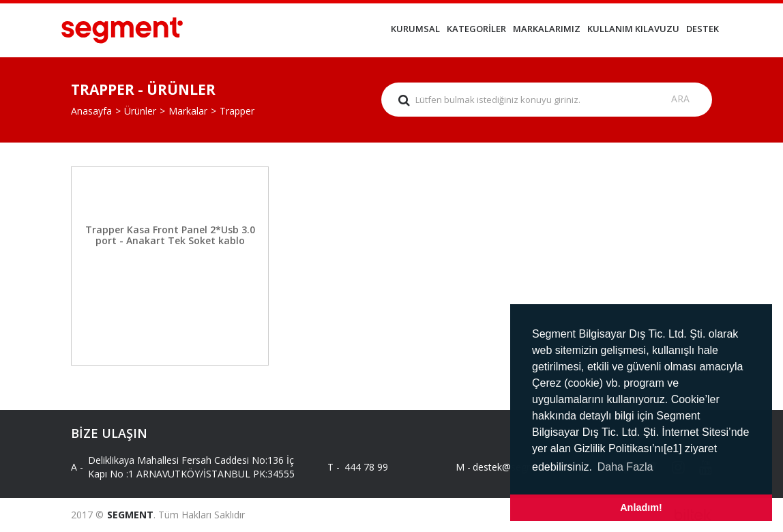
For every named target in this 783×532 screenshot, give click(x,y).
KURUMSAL (415, 29)
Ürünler (140, 111)
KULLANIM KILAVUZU (633, 29)
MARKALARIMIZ (547, 29)
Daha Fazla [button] (625, 467)
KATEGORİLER (476, 29)
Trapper (237, 111)
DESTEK (703, 29)
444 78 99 (366, 467)
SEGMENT (130, 515)
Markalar (188, 111)
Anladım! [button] (641, 507)
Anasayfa (91, 111)
